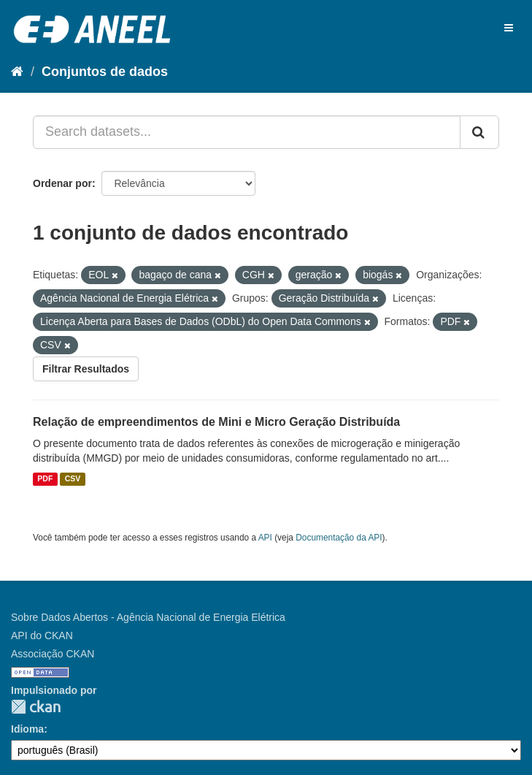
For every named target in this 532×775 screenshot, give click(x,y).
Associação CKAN (53, 654)
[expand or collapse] (509, 28)
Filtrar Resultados (86, 369)
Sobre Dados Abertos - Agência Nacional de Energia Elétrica (148, 617)
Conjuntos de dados (105, 72)
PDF (45, 479)
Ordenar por (62, 183)
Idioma (27, 729)
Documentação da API (339, 538)
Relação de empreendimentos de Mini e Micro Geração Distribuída (216, 422)
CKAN (36, 707)
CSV (73, 479)
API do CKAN (42, 635)
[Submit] (479, 132)
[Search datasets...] (247, 132)
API (265, 538)
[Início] (17, 72)
